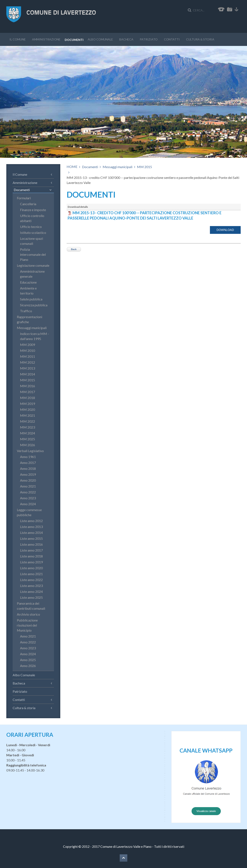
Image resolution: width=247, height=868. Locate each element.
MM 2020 (28, 409)
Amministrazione (46, 39)
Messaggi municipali (117, 167)
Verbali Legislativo (30, 451)
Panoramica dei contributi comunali (31, 606)
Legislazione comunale (33, 265)
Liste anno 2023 (31, 586)
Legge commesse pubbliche (29, 512)
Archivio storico (28, 614)
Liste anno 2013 (31, 527)
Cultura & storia (200, 39)
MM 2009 (28, 345)
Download (225, 230)
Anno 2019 (28, 474)
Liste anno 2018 (31, 556)
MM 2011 (28, 356)
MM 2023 (28, 427)
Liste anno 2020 (31, 568)
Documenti (74, 40)
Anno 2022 (28, 492)
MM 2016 (28, 386)
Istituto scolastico (33, 232)
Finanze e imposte (33, 210)
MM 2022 (28, 421)
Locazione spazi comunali (32, 241)
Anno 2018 (28, 468)
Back (74, 249)
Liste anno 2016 (31, 544)
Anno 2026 (28, 666)
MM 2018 (28, 398)
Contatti (172, 39)
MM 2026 (28, 445)
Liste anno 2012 (31, 521)
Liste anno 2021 (31, 574)
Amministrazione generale (32, 274)
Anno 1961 (28, 457)
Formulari (24, 198)
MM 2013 (28, 368)
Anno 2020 (28, 480)
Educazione (28, 282)
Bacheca (126, 39)
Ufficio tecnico (31, 227)
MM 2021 (28, 415)
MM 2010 (28, 350)
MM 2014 (28, 374)
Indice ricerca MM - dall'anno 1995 (34, 336)
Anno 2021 (28, 486)
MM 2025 (28, 439)
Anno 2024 (28, 504)
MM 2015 (144, 167)
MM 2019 (28, 404)
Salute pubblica (31, 299)
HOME (72, 167)
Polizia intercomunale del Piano (33, 254)
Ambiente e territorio (28, 291)
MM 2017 (28, 392)
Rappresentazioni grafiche (30, 319)
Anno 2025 (28, 660)
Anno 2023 (28, 498)
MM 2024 (28, 433)
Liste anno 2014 (31, 532)
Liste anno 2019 (31, 562)
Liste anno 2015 (31, 538)
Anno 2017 (28, 463)
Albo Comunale (100, 39)
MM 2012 (28, 362)
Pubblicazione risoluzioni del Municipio (27, 625)
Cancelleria (28, 204)
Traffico (26, 311)
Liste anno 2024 (31, 591)
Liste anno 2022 (31, 580)
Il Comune (18, 39)
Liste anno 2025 (31, 597)
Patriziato (149, 39)
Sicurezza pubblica (34, 305)
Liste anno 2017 (31, 550)
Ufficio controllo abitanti (32, 218)
